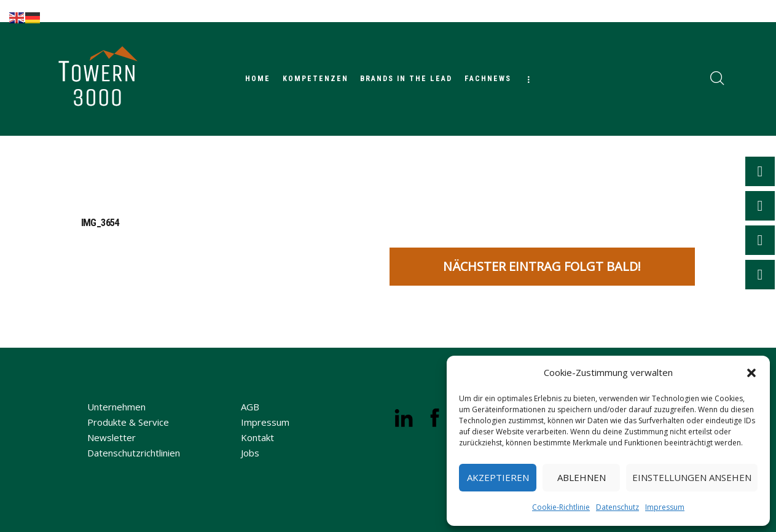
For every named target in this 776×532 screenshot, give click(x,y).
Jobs (250, 453)
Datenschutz (617, 507)
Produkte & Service (128, 422)
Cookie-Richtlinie (561, 507)
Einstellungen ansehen (692, 477)
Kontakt (257, 437)
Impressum (665, 507)
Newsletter (112, 437)
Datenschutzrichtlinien (134, 453)
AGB (250, 407)
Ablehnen (582, 477)
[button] (751, 373)
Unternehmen (116, 407)
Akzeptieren (498, 477)
